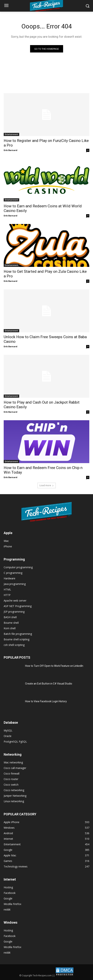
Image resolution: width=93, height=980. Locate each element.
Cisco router (11, 779)
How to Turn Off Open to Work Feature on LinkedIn (54, 666)
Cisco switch (11, 785)
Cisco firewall (12, 773)
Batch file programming (18, 634)
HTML (7, 589)
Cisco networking (14, 790)
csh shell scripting (14, 645)
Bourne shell (11, 623)
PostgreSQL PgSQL (15, 742)
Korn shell (10, 628)
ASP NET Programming (18, 606)
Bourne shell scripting (17, 639)
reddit (7, 909)
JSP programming (14, 612)
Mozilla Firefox (12, 904)
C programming (13, 573)
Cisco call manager (15, 768)
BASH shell (10, 617)
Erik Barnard (11, 150)
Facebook (10, 893)
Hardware (10, 578)
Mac (6, 541)
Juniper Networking (15, 796)
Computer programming (18, 567)
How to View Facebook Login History (46, 701)
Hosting (8, 887)
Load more (47, 485)
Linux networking (14, 801)
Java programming (15, 584)
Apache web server (15, 601)
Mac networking (13, 762)
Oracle (8, 736)
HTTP (7, 595)
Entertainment (11, 134)
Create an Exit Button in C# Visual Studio (49, 684)
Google (8, 898)
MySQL (8, 730)
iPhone (8, 546)
